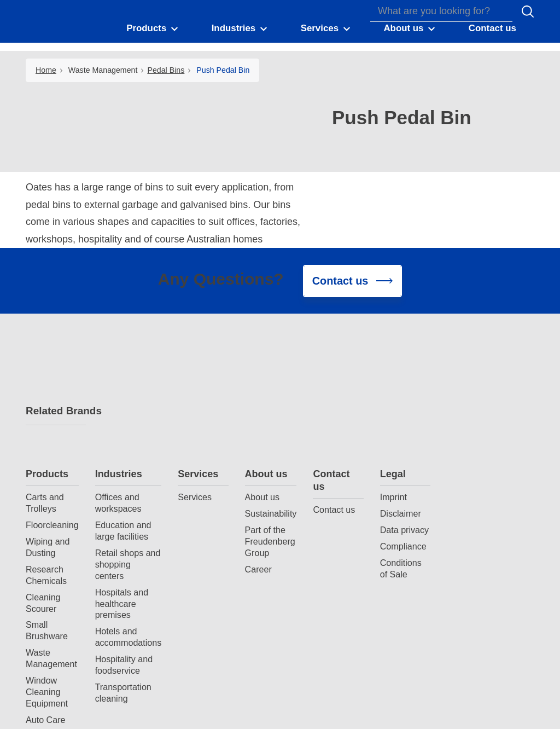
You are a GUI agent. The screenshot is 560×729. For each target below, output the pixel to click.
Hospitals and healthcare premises (199, 483)
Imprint (470, 376)
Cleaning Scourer (120, 482)
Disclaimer (477, 392)
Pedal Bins (166, 70)
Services (275, 353)
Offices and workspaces (195, 382)
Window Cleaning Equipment (123, 571)
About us (343, 353)
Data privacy (481, 409)
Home (46, 70)
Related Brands (56, 413)
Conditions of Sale (477, 447)
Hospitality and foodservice (201, 544)
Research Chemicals (123, 454)
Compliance (480, 425)
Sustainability (348, 392)
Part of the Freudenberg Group (347, 420)
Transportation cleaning (200, 572)
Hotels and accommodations (205, 516)
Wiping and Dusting (124, 426)
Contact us (408, 359)
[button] (156, 32)
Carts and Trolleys (121, 382)
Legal (469, 353)
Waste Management (103, 70)
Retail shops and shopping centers (205, 443)
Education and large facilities (200, 410)
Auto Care (122, 599)
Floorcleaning (129, 404)
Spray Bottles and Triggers (129, 621)
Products (124, 353)
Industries (195, 353)
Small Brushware (123, 510)
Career (335, 448)
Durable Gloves (118, 649)
